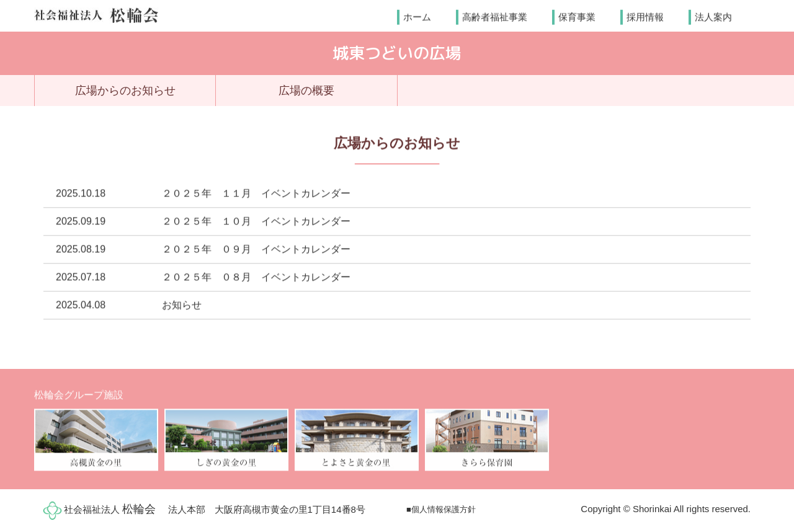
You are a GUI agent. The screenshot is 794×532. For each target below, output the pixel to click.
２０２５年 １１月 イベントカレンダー (256, 194)
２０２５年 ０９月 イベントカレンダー (256, 250)
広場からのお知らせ (125, 91)
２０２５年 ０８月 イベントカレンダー (256, 277)
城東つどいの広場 (397, 53)
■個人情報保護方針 (441, 509)
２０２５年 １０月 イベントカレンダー (256, 222)
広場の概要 (306, 91)
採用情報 (645, 16)
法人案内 (713, 16)
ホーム (417, 16)
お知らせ (182, 305)
